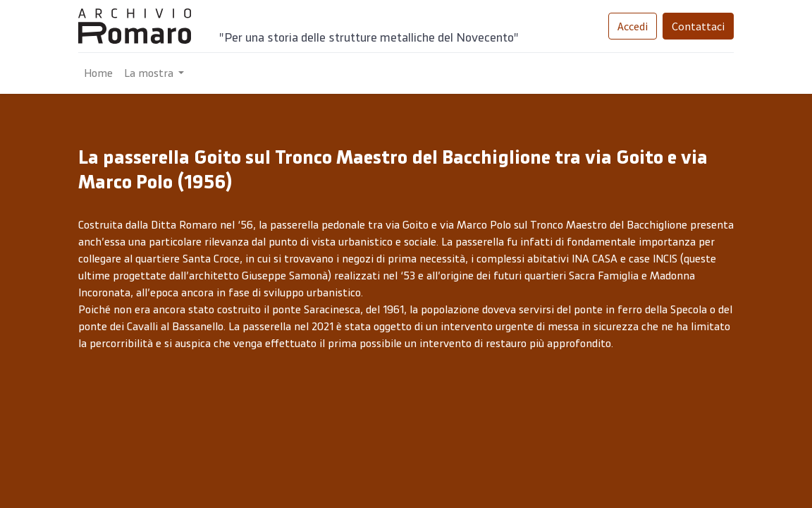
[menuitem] (98, 73)
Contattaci (698, 26)
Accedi (633, 26)
